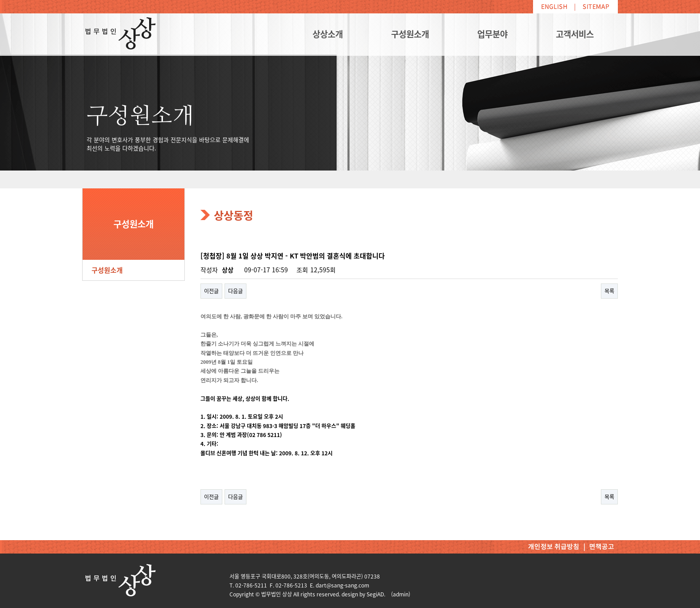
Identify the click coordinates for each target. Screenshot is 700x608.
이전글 (211, 291)
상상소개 (328, 34)
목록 (609, 291)
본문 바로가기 (0, 0)
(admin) (401, 594)
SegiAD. (376, 594)
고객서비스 (575, 34)
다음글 (235, 291)
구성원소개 (410, 34)
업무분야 (492, 34)
